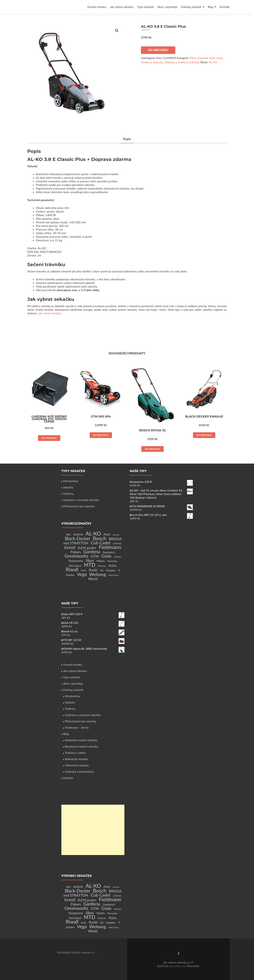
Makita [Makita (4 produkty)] (101, 561)
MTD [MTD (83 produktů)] (89, 565)
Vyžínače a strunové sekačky (81, 500)
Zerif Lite (163, 966)
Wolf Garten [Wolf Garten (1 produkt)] (114, 575)
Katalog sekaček (191, 7)
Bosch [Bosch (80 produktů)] (100, 538)
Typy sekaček (146, 7)
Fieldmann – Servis (77, 727)
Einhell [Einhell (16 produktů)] (70, 548)
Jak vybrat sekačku (122, 7)
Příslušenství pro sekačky (79, 506)
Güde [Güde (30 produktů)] (106, 556)
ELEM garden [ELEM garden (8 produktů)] (87, 548)
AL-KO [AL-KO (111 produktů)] (93, 533)
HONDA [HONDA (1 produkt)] (118, 557)
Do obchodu (158, 50)
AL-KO (213, 62)
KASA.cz (146, 62)
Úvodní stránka (97, 7)
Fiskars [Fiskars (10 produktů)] (76, 552)
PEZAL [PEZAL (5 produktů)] (113, 566)
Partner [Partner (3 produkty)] (102, 566)
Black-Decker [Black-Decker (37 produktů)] (78, 538)
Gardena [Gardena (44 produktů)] (92, 551)
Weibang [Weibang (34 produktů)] (98, 574)
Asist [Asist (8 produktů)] (107, 534)
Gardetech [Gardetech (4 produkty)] (109, 552)
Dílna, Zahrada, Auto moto (206, 58)
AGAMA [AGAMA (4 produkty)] (78, 534)
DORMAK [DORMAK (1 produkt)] (117, 543)
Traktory (68, 494)
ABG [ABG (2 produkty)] (68, 535)
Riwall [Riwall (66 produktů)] (72, 569)
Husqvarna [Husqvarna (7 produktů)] (76, 561)
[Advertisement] (93, 830)
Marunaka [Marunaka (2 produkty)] (112, 561)
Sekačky (158, 62)
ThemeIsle (193, 966)
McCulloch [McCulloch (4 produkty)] (75, 566)
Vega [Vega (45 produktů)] (82, 574)
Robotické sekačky (77, 759)
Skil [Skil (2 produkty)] (102, 570)
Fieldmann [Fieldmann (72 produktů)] (110, 547)
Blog (211, 7)
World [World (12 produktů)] (93, 579)
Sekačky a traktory (176, 62)
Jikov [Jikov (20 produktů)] (90, 560)
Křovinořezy (71, 481)
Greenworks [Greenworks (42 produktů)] (76, 556)
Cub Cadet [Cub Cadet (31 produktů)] (101, 543)
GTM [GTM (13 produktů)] (95, 556)
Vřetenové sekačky (77, 765)
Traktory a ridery (75, 753)
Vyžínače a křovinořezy (79, 772)
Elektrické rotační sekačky (81, 740)
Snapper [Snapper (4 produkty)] (111, 570)
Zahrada (194, 62)
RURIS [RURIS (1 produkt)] (84, 570)
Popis (127, 139)
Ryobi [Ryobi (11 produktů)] (93, 570)
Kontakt (225, 7)
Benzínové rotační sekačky (82, 746)
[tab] (127, 139)
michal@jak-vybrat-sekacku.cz (76, 952)
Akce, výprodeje (167, 7)
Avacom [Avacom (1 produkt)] (116, 535)
